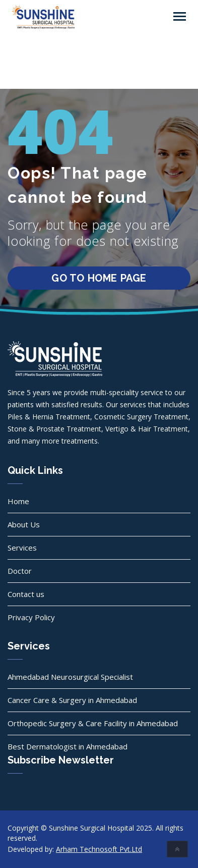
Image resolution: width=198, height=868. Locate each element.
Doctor (20, 571)
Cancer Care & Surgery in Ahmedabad (72, 700)
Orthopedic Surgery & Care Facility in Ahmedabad (93, 723)
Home (18, 501)
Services (22, 548)
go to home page (99, 278)
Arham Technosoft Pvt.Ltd (99, 849)
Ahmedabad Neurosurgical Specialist (70, 677)
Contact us (26, 594)
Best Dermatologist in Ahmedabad (68, 746)
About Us (24, 524)
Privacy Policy (31, 617)
